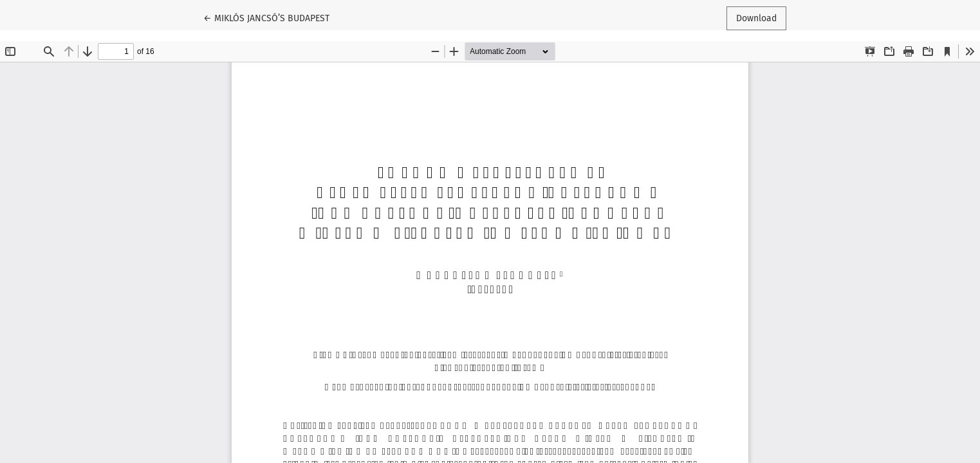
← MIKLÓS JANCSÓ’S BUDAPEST (266, 17)
